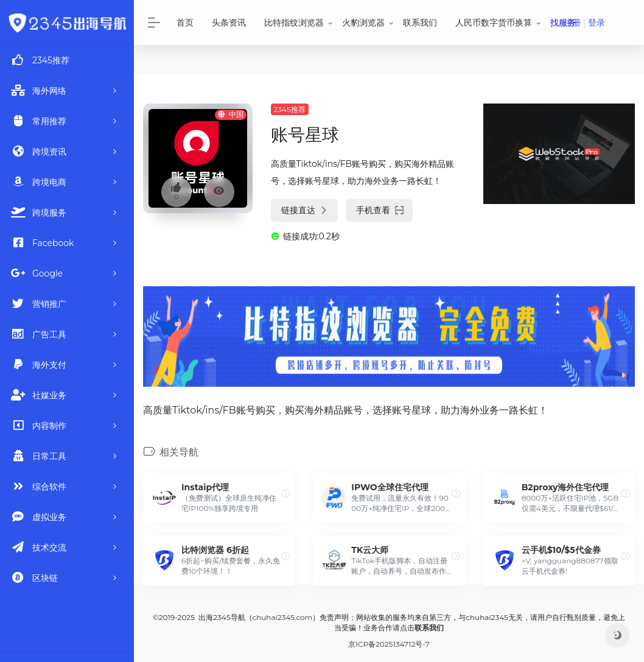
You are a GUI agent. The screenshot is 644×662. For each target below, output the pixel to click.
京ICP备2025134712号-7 (389, 644)
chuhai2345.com (283, 617)
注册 (572, 23)
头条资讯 (229, 23)
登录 (597, 23)
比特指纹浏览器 (294, 23)
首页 (185, 23)
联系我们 (420, 23)
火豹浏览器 (363, 23)
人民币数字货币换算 (494, 23)
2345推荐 (290, 109)
